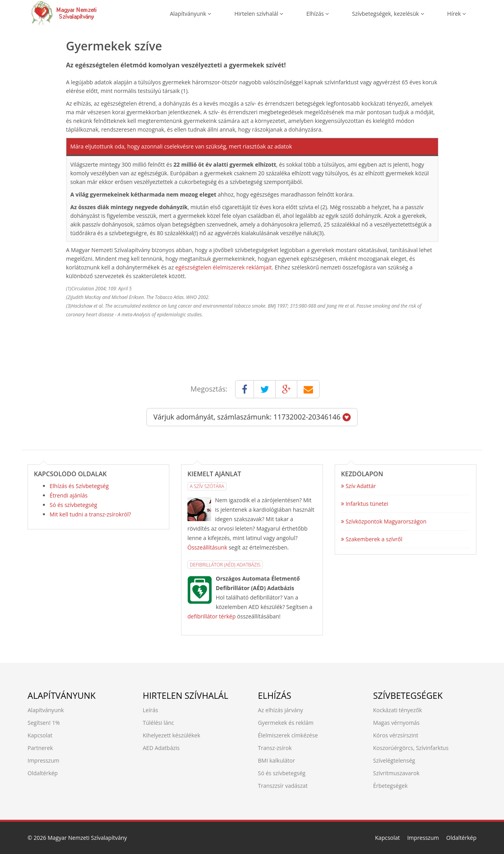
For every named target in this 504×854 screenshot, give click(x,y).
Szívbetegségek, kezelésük (388, 14)
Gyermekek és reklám (286, 723)
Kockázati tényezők (398, 710)
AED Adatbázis (161, 748)
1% (56, 723)
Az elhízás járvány (281, 710)
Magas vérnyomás (397, 723)
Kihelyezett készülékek (172, 735)
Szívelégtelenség (394, 760)
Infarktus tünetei (365, 504)
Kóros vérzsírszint (396, 735)
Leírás (151, 710)
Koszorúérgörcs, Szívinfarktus (411, 748)
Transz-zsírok (275, 748)
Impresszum (43, 760)
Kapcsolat (40, 735)
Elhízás (318, 14)
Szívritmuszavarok (397, 773)
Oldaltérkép (43, 773)
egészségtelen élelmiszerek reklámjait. (224, 267)
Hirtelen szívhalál (259, 14)
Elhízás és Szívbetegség (79, 486)
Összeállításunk (207, 547)
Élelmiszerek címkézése (288, 735)
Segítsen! (39, 723)
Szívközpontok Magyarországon (384, 521)
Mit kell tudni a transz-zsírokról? (90, 514)
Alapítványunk (190, 14)
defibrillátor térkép (211, 616)
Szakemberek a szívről (372, 539)
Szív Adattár (359, 486)
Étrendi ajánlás (69, 495)
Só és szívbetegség (73, 505)
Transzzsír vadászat (283, 786)
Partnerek (40, 748)
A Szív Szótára (207, 486)
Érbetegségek (391, 786)
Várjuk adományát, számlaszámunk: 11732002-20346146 (252, 417)
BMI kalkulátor (276, 760)
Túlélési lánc (159, 723)
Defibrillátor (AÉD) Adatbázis (225, 565)
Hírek (457, 14)
